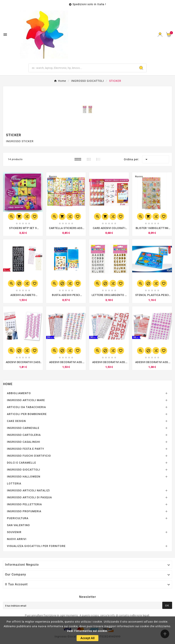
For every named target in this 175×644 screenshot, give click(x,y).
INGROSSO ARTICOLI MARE (26, 400)
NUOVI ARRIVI (17, 539)
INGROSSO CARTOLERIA (24, 435)
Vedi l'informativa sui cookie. (87, 631)
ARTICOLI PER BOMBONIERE (27, 414)
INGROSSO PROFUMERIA (24, 511)
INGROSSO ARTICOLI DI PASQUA (29, 497)
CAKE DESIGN (16, 421)
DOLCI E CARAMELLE (22, 463)
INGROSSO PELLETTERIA (24, 504)
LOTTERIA (14, 483)
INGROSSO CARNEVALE (23, 428)
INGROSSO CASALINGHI (24, 442)
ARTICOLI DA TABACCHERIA (26, 407)
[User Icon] (160, 35)
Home (8, 384)
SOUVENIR (14, 532)
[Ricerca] (83, 68)
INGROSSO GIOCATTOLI (24, 470)
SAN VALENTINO (18, 525)
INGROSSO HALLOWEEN (24, 477)
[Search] (141, 68)
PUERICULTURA (18, 518)
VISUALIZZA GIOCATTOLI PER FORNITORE (36, 546)
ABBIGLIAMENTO (19, 393)
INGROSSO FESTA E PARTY (26, 449)
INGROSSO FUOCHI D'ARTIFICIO (29, 456)
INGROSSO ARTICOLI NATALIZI (28, 490)
